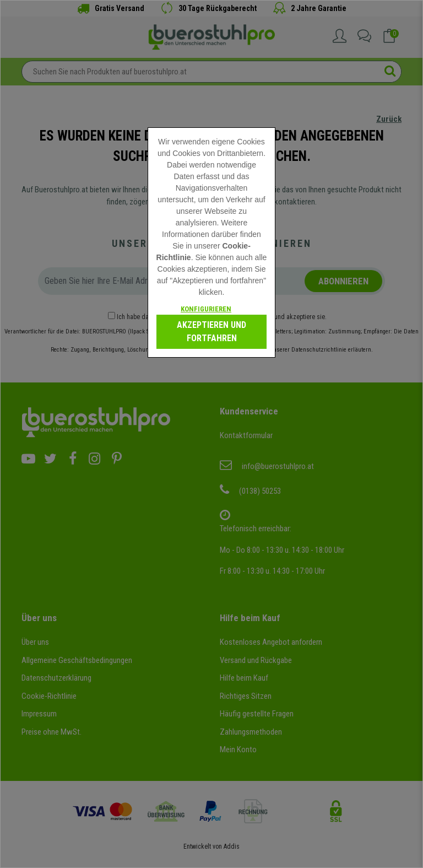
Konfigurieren (206, 309)
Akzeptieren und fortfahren (211, 331)
